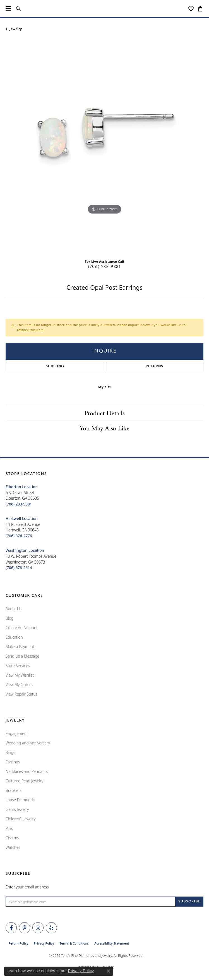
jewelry (16, 29)
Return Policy (18, 943)
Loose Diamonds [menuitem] (20, 800)
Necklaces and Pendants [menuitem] (27, 771)
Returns (154, 366)
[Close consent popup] (109, 971)
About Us (14, 609)
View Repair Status (21, 694)
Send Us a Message (22, 656)
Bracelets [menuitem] (14, 790)
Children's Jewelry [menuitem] (21, 819)
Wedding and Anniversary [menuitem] (28, 743)
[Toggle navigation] (8, 8)
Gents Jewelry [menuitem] (17, 809)
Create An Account (22, 628)
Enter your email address (27, 887)
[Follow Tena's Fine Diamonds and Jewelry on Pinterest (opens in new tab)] (25, 928)
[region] (104, 147)
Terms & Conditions (74, 943)
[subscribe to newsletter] (189, 902)
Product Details (104, 413)
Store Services (18, 666)
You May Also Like (104, 428)
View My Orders (19, 685)
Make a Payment (20, 647)
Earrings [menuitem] (13, 762)
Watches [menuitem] (13, 847)
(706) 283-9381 (104, 267)
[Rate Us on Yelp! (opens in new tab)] (51, 928)
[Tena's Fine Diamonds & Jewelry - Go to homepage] (104, 8)
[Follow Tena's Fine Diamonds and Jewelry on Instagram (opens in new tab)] (38, 928)
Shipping (55, 366)
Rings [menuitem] (10, 752)
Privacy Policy (44, 943)
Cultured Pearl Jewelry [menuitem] (24, 781)
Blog (9, 618)
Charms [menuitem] (12, 838)
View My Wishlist (20, 675)
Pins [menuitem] (9, 828)
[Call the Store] (19, 504)
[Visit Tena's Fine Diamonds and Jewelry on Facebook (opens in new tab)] (11, 928)
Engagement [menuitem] (17, 733)
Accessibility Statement (112, 943)
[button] (18, 8)
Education (14, 637)
